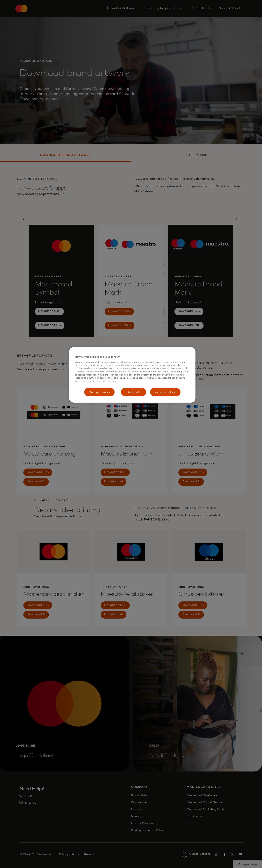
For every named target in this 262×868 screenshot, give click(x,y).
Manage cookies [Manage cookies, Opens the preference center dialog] (99, 392)
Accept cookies (165, 392)
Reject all (134, 392)
